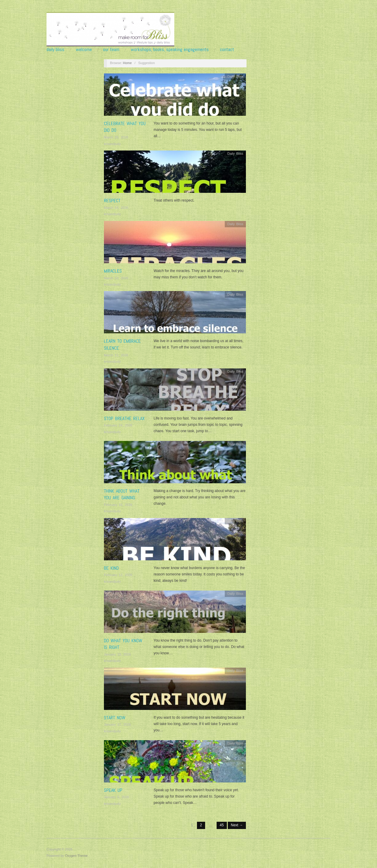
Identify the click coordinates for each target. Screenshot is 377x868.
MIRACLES (113, 271)
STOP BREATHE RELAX (124, 418)
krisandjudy (112, 144)
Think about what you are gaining (122, 494)
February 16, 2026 (118, 505)
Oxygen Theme (76, 856)
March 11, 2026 (116, 355)
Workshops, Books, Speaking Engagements (170, 50)
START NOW (115, 718)
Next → (237, 825)
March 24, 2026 (116, 208)
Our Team (111, 50)
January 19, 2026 (117, 654)
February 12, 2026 (118, 575)
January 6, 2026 (116, 797)
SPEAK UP (113, 790)
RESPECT (112, 201)
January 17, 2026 (117, 724)
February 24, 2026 (118, 425)
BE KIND (111, 568)
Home (127, 63)
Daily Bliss (55, 50)
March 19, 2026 (116, 278)
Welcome (84, 50)
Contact (227, 50)
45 (222, 825)
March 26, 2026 (116, 137)
